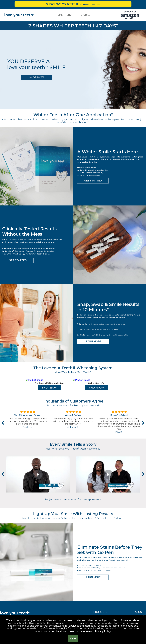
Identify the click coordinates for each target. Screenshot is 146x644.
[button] (36, 78)
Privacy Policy (103, 631)
